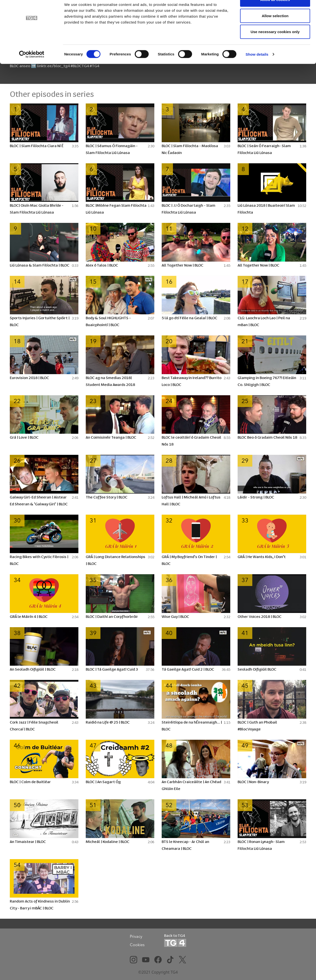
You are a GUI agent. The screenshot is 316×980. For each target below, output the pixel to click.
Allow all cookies (275, 13)
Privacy (136, 936)
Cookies (137, 945)
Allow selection (275, 29)
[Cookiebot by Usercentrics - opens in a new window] (32, 68)
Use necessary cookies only (275, 45)
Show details (257, 68)
